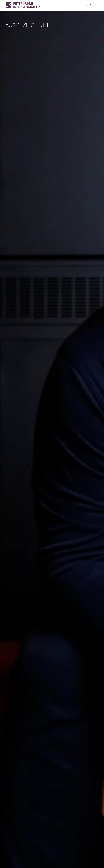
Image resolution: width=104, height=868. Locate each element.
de (86, 5)
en (91, 5)
